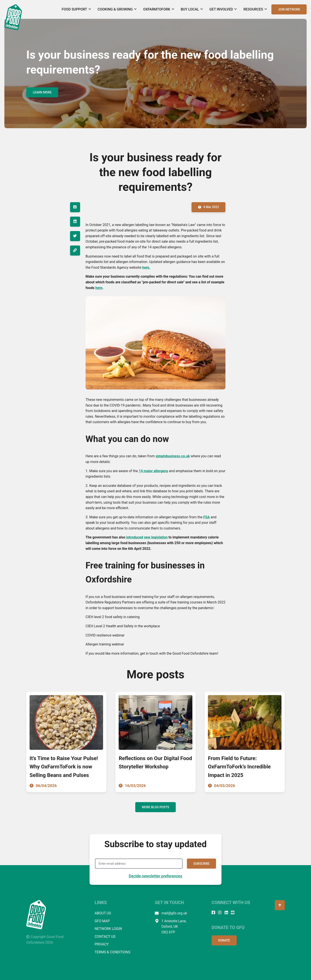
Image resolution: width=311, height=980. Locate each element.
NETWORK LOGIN (108, 929)
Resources (255, 9)
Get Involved (223, 9)
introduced (134, 537)
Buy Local (192, 9)
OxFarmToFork (159, 9)
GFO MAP (102, 921)
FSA (206, 517)
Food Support (76, 9)
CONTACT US (105, 937)
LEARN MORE (42, 92)
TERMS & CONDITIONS (112, 952)
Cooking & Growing (117, 9)
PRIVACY (102, 944)
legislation (159, 537)
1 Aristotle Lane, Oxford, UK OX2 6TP (171, 927)
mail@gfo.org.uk (171, 913)
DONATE (224, 940)
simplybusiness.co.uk (173, 456)
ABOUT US (103, 913)
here (99, 288)
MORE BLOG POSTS (155, 807)
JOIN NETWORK (289, 9)
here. (146, 267)
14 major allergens (153, 471)
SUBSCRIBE (202, 864)
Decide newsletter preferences (155, 876)
